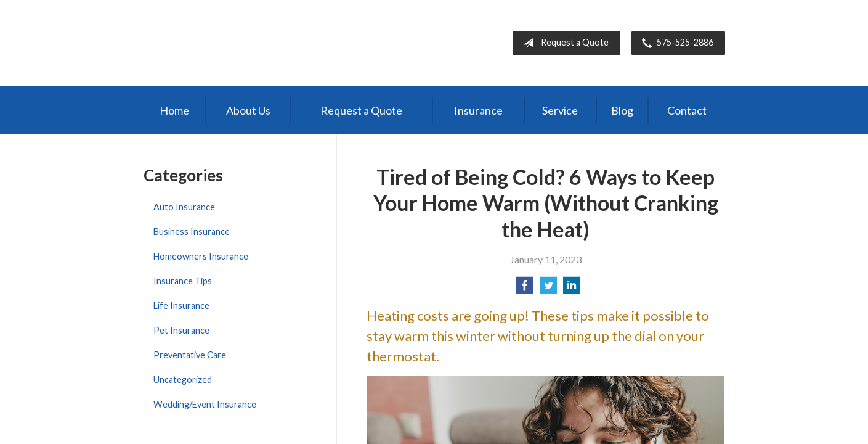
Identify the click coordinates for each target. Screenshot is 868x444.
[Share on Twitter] (548, 289)
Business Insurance (192, 232)
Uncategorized (183, 380)
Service (560, 110)
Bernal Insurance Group (250, 43)
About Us (248, 110)
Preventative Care (190, 355)
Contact (687, 110)
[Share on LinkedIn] (572, 289)
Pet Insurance (181, 330)
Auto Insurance (184, 207)
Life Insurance (181, 306)
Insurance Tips (183, 281)
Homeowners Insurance (201, 256)
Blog (622, 110)
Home (174, 110)
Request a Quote (563, 43)
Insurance (478, 110)
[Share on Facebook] (525, 289)
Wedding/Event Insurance (205, 404)
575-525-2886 (675, 43)
